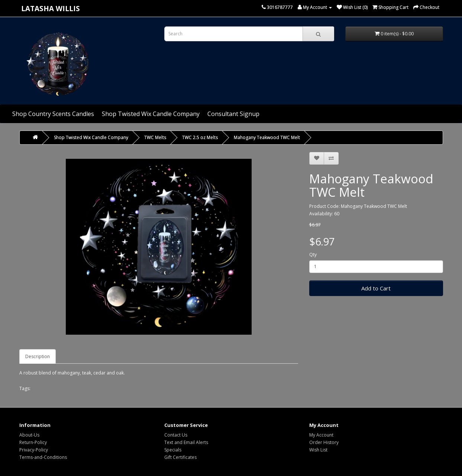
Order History (324, 442)
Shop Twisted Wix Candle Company (151, 114)
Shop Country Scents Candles (53, 114)
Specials (173, 450)
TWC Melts (155, 137)
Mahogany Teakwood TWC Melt (267, 137)
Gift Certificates (180, 457)
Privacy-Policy (34, 450)
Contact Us (176, 435)
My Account (321, 435)
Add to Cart (376, 288)
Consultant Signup (233, 114)
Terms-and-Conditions (43, 457)
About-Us (29, 435)
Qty (313, 255)
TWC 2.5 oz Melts (200, 137)
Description (38, 356)
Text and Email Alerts (186, 442)
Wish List (318, 450)
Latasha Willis (51, 8)
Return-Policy (33, 442)
